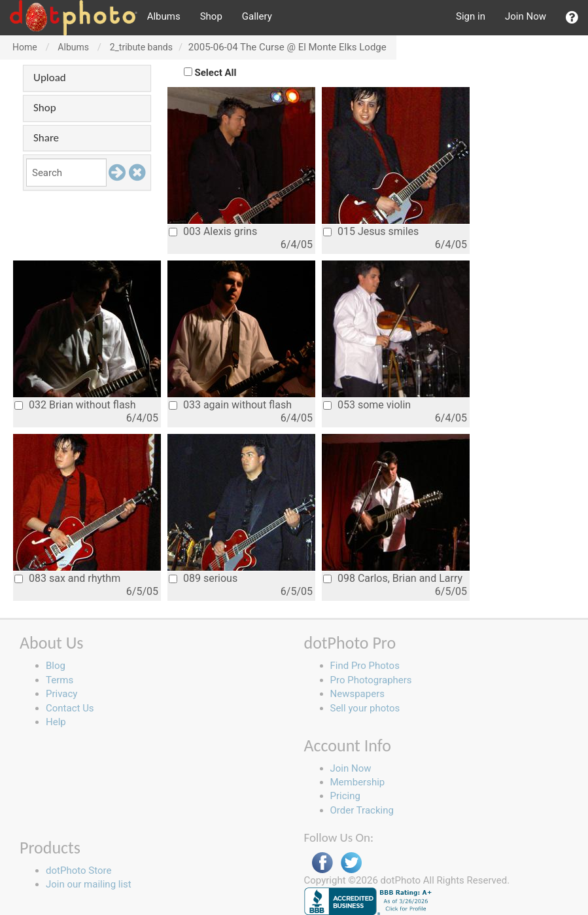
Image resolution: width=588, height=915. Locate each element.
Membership (358, 782)
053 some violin (367, 405)
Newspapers (357, 694)
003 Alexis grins (213, 231)
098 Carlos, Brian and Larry (393, 578)
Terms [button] (60, 680)
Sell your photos (365, 708)
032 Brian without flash (75, 405)
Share (46, 138)
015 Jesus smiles (371, 231)
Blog (56, 666)
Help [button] (56, 722)
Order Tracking (362, 810)
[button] (572, 18)
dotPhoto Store (78, 870)
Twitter (351, 863)
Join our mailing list (89, 884)
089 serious (203, 578)
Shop (211, 16)
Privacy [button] (61, 694)
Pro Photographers (371, 680)
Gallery (257, 16)
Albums (164, 16)
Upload (50, 78)
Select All (216, 73)
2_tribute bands (141, 47)
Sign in (471, 16)
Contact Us (70, 708)
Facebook (322, 863)
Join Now (526, 16)
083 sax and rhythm (67, 578)
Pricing (345, 796)
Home (25, 47)
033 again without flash (230, 405)
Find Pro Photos (365, 666)
